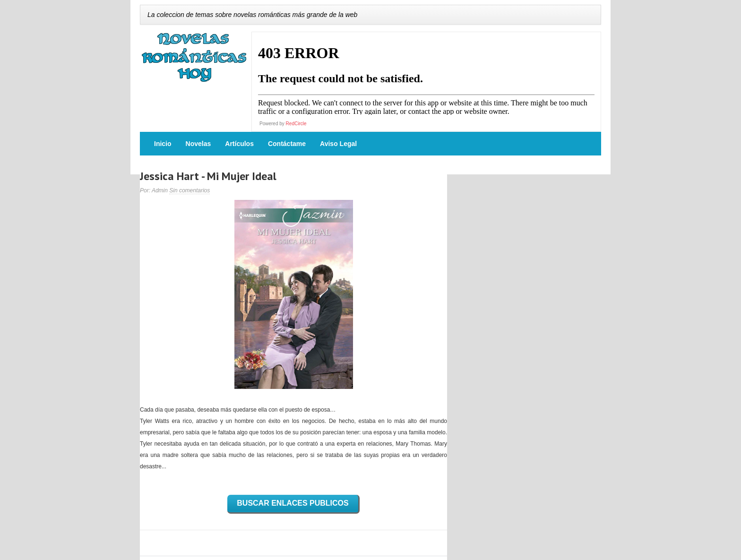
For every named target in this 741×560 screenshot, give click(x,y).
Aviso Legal (338, 144)
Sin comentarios (190, 190)
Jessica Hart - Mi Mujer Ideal (208, 176)
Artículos (239, 144)
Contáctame (287, 144)
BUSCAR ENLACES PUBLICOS (293, 503)
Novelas (198, 144)
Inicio (163, 144)
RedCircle (296, 124)
